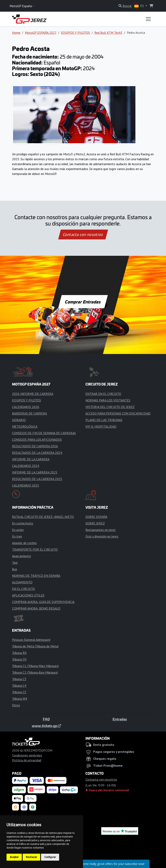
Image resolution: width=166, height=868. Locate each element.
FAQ (46, 719)
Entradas (120, 719)
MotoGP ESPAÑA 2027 (41, 33)
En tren (17, 536)
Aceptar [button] (14, 857)
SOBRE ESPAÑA (96, 517)
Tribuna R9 (19, 653)
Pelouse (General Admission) (31, 640)
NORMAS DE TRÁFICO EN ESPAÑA (36, 576)
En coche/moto (23, 523)
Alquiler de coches (24, 543)
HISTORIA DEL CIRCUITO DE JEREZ (110, 407)
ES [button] (139, 6)
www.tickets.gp (46, 726)
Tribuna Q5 (19, 659)
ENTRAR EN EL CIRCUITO (103, 394)
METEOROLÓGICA (25, 426)
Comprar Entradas (83, 302)
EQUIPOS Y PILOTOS (75, 33)
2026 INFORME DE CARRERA (33, 394)
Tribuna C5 (19, 692)
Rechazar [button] (31, 857)
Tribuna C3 (19, 679)
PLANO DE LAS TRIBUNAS (104, 420)
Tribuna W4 (20, 699)
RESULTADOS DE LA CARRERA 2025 (37, 479)
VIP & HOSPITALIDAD (101, 426)
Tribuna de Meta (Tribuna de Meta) (35, 646)
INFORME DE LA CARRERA (31, 459)
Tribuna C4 (19, 685)
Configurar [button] (50, 857)
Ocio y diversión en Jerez (102, 536)
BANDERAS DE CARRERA (29, 413)
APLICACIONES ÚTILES (28, 595)
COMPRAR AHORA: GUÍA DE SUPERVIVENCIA (43, 602)
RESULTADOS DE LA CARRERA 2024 (37, 453)
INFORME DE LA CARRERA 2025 (35, 472)
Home (16, 33)
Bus (15, 569)
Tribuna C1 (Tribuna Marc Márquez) (35, 666)
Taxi (15, 563)
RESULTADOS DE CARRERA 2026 (35, 446)
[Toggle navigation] (148, 19)
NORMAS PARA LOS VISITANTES (108, 400)
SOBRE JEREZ (95, 523)
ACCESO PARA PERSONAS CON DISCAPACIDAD (118, 413)
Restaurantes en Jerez (101, 530)
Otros (16, 705)
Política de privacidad (27, 760)
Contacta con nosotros (83, 234)
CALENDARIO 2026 (26, 407)
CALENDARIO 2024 (26, 466)
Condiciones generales (27, 755)
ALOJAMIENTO (22, 582)
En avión (18, 530)
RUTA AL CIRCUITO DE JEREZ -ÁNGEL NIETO (43, 517)
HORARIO (19, 420)
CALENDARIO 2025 (26, 485)
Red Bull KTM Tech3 (108, 33)
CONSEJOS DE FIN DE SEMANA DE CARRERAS (44, 433)
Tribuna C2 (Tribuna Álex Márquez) (35, 672)
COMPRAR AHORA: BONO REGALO (36, 608)
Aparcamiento (22, 556)
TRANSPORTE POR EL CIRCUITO (35, 549)
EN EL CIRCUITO (23, 589)
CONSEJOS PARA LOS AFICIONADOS (37, 440)
